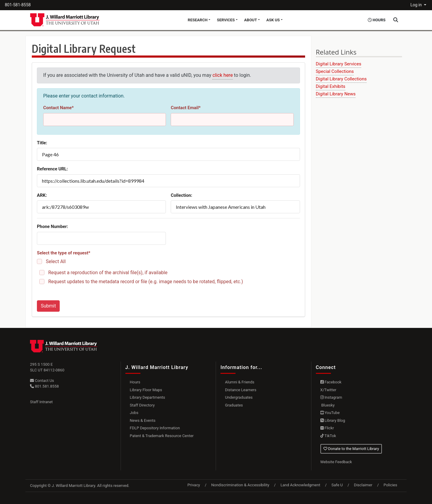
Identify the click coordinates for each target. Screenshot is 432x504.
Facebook (331, 382)
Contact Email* (186, 108)
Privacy (194, 485)
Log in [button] (417, 5)
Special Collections (335, 71)
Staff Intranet (41, 402)
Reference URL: (52, 169)
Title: (42, 143)
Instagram (331, 397)
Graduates (234, 405)
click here (223, 75)
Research (198, 20)
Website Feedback (336, 462)
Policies (390, 485)
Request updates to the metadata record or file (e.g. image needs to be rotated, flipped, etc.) (146, 282)
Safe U (337, 485)
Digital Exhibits (331, 86)
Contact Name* (58, 108)
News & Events (143, 420)
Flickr (327, 428)
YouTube (330, 413)
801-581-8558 (18, 5)
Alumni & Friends (240, 382)
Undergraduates (239, 397)
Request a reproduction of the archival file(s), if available (108, 273)
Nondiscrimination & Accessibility (240, 485)
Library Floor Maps (146, 390)
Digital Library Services (339, 64)
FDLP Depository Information (155, 428)
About (251, 20)
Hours (135, 382)
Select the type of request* (64, 253)
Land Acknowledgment (300, 485)
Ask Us (273, 20)
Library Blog (333, 420)
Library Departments (148, 397)
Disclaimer (363, 485)
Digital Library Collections (341, 79)
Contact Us (42, 381)
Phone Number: (52, 226)
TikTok (328, 436)
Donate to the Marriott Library (351, 449)
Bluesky (328, 405)
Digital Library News (336, 94)
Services (226, 20)
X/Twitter (328, 390)
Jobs (134, 413)
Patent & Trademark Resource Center (162, 436)
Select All (56, 261)
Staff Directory (142, 405)
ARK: (42, 195)
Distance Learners (241, 390)
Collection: (181, 195)
